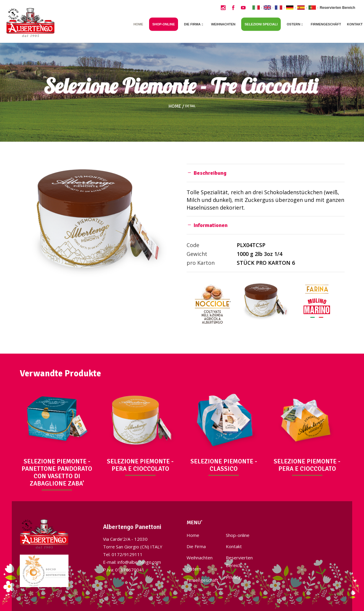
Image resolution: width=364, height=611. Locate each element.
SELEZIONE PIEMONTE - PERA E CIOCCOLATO (140, 465)
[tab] (266, 173)
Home (175, 106)
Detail (190, 106)
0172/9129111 (127, 554)
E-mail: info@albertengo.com (132, 562)
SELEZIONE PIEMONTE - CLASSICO (224, 465)
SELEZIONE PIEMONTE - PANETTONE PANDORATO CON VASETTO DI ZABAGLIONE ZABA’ (57, 472)
